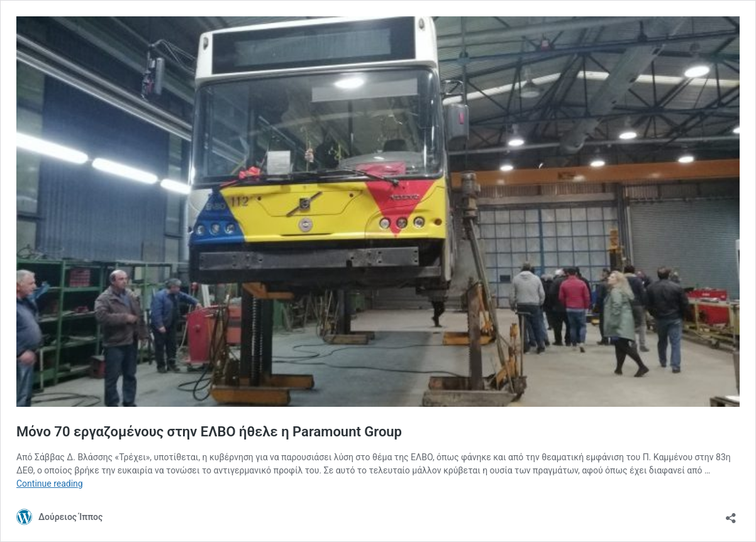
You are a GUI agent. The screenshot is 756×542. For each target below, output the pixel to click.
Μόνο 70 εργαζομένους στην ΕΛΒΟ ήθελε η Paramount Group (209, 432)
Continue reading (50, 484)
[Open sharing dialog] (731, 514)
